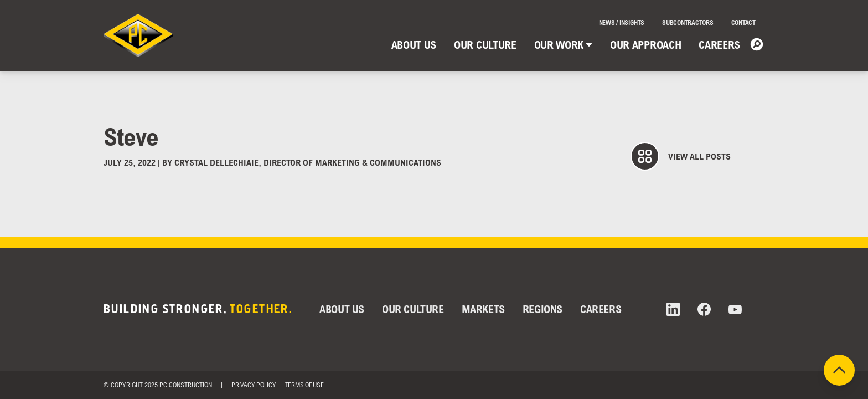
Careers (719, 45)
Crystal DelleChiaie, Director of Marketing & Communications (308, 162)
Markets (483, 309)
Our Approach (645, 45)
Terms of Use (304, 385)
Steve (131, 136)
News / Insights (622, 22)
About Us (414, 45)
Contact (743, 22)
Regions (542, 309)
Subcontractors (688, 22)
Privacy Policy (254, 385)
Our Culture (485, 45)
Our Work (563, 45)
